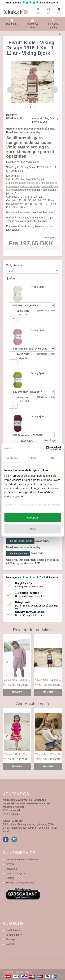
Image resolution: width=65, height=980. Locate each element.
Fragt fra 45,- (12, 24)
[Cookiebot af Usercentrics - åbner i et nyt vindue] (46, 448)
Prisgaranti (12, 869)
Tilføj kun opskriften (18, 553)
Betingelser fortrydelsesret (20, 883)
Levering (10, 864)
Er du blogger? (14, 935)
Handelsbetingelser (16, 873)
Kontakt (10, 944)
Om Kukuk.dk (13, 930)
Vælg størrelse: (15, 265)
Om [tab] (53, 458)
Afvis (32, 529)
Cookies (10, 878)
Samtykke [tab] (12, 458)
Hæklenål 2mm (50, 186)
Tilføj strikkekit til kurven (20, 541)
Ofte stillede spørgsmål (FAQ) (22, 859)
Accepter (32, 517)
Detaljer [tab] (33, 458)
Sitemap (10, 939)
